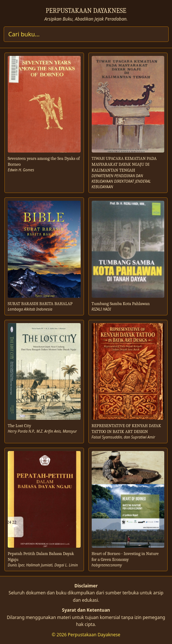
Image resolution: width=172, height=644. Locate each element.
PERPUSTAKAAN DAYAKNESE (86, 11)
